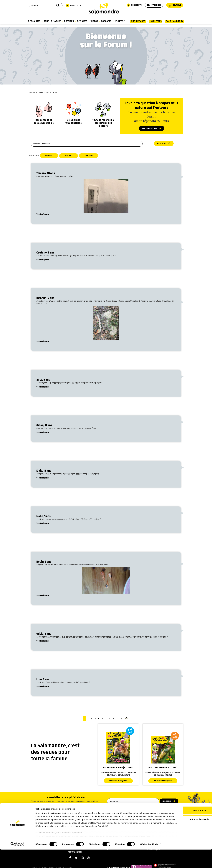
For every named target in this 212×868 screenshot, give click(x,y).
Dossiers (69, 21)
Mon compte (134, 5)
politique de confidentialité (144, 809)
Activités (82, 21)
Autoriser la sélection (189, 838)
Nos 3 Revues (138, 21)
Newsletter (73, 5)
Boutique (175, 5)
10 (117, 720)
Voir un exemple (66, 806)
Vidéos (94, 21)
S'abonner (154, 5)
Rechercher (162, 144)
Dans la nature (52, 21)
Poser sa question (149, 129)
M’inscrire (169, 803)
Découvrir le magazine (118, 782)
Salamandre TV (175, 21)
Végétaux (69, 157)
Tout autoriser (189, 829)
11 (122, 720)
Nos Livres (156, 21)
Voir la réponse (43, 215)
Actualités (34, 21)
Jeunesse (120, 21)
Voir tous (90, 157)
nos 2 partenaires (53, 832)
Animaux (49, 157)
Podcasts (106, 21)
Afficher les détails (149, 863)
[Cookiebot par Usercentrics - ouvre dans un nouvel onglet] (18, 863)
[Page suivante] (126, 720)
